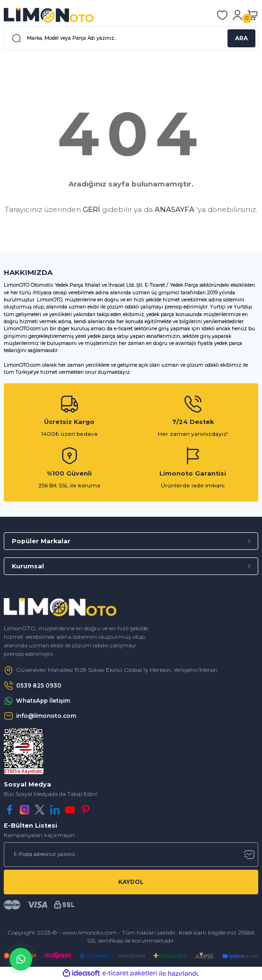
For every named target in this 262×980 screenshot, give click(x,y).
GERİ (92, 209)
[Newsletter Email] (131, 855)
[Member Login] (237, 15)
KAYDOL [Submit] (131, 882)
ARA (241, 38)
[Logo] (49, 15)
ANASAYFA (175, 209)
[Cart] (253, 15)
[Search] (131, 38)
